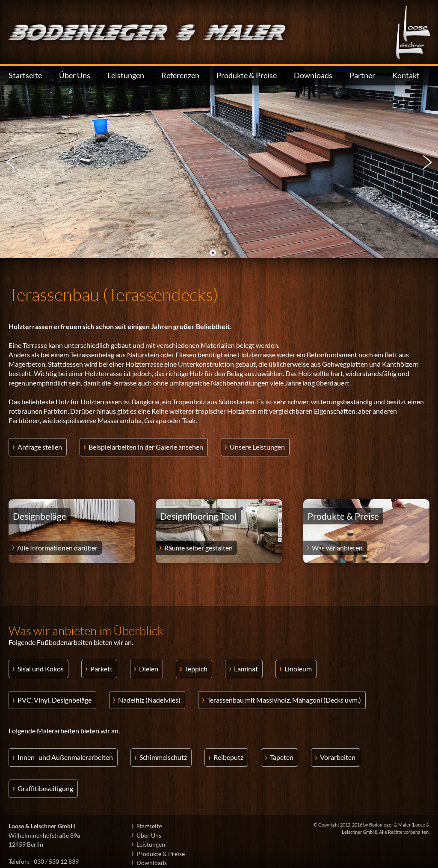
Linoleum (298, 669)
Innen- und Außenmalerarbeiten (65, 757)
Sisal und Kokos (41, 669)
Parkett (101, 669)
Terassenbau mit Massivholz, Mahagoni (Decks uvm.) (284, 700)
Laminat (246, 669)
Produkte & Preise (247, 75)
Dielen (149, 669)
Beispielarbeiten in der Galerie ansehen (146, 447)
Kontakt (406, 75)
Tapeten (282, 757)
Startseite (25, 75)
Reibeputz (228, 757)
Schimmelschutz (163, 757)
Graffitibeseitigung (45, 788)
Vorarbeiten (338, 757)
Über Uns (75, 75)
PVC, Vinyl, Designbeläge (55, 700)
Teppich (196, 669)
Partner (362, 75)
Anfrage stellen (40, 447)
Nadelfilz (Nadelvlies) (149, 700)
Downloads (313, 75)
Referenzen (180, 75)
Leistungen (126, 75)
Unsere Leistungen (257, 447)
